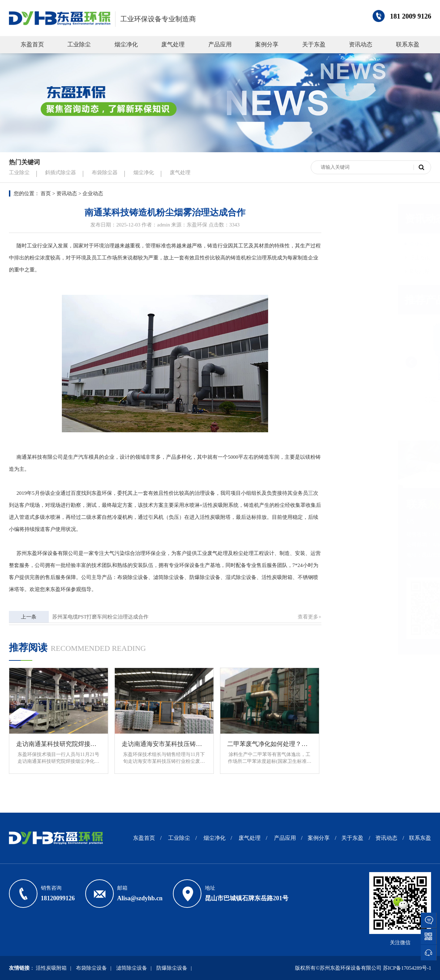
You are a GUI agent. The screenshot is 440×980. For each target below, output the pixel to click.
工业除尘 (79, 44)
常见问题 (355, 271)
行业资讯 (355, 258)
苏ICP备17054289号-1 (407, 968)
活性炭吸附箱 (274, 577)
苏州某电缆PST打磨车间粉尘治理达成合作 (97, 617)
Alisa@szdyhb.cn (140, 898)
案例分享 (267, 44)
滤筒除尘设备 (165, 577)
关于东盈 (314, 44)
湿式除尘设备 (238, 577)
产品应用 (220, 44)
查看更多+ (306, 617)
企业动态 (355, 244)
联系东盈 (408, 44)
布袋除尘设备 (129, 577)
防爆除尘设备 (201, 577)
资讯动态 (361, 44)
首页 (46, 193)
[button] (421, 362)
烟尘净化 (126, 44)
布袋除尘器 (105, 172)
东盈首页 (32, 44)
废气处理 (173, 44)
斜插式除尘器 (60, 172)
